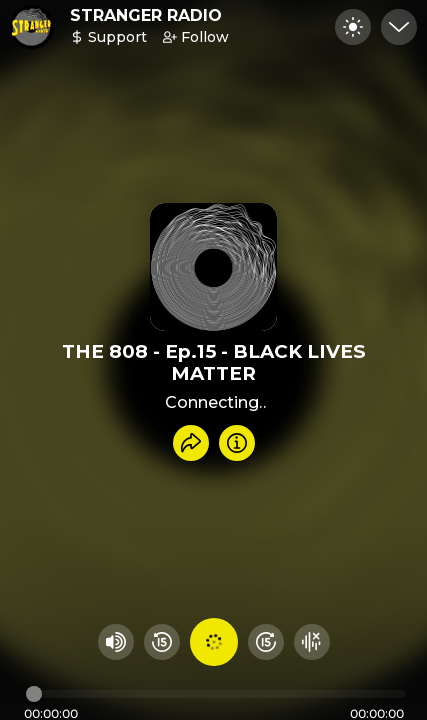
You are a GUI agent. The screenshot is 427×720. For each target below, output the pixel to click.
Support (108, 37)
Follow (196, 37)
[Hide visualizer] (312, 642)
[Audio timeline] (216, 694)
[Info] (237, 443)
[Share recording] (191, 443)
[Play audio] (214, 642)
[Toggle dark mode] (353, 27)
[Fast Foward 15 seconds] (266, 642)
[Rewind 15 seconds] (162, 642)
